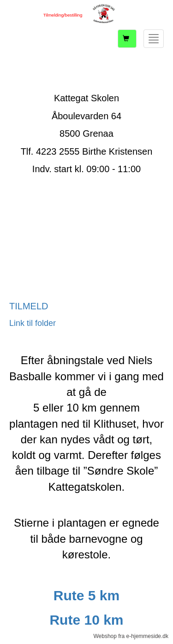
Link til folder (33, 323)
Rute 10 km (86, 620)
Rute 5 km (86, 595)
